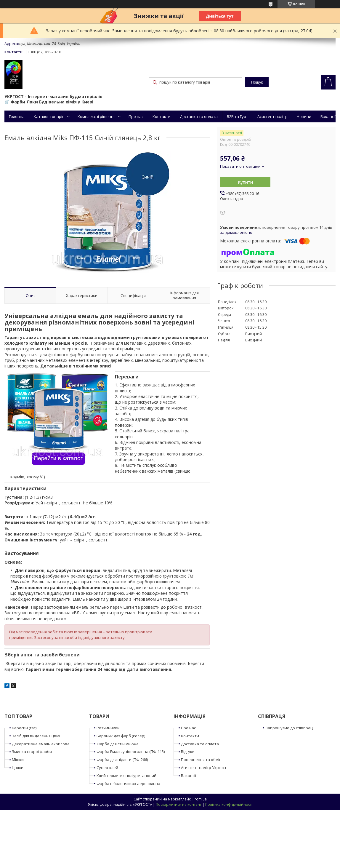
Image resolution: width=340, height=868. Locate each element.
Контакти (162, 116)
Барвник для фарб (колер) (121, 736)
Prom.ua (200, 799)
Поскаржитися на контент (179, 804)
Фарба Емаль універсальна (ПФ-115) (131, 752)
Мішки (18, 760)
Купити (245, 182)
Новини (304, 116)
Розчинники (108, 728)
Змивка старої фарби (32, 752)
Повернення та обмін (201, 760)
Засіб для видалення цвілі (36, 736)
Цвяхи (18, 768)
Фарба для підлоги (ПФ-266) (122, 760)
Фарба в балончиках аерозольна (128, 784)
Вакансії (328, 116)
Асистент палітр (272, 116)
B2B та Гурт (238, 116)
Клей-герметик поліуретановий (126, 776)
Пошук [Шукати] (257, 82)
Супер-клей (107, 768)
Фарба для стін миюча (118, 744)
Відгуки (188, 752)
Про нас (136, 116)
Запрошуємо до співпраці (290, 728)
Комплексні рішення (97, 116)
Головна (17, 116)
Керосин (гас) (24, 728)
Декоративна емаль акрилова (41, 744)
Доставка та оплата (199, 116)
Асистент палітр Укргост (204, 768)
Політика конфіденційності (229, 804)
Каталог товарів (49, 116)
